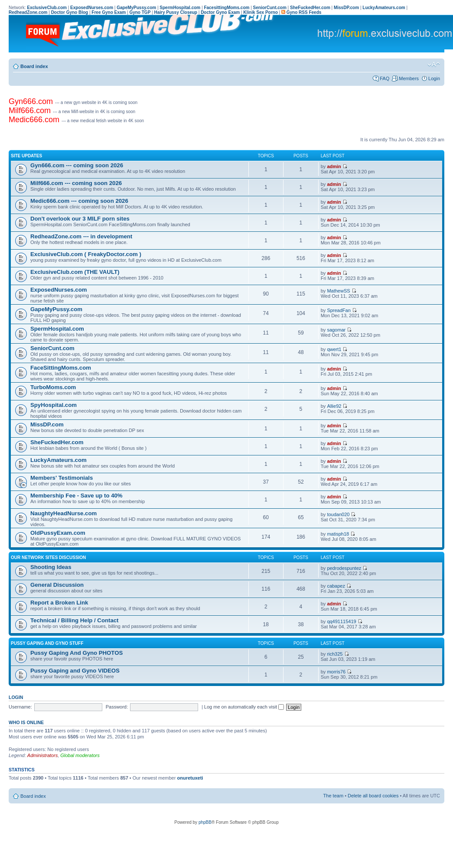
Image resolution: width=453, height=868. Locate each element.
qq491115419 (341, 621)
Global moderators (80, 755)
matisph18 (338, 534)
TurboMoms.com (53, 387)
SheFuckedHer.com (57, 442)
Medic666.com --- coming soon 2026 (79, 201)
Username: (20, 707)
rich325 (335, 654)
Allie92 (334, 406)
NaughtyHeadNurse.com (64, 513)
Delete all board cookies (373, 796)
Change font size (434, 65)
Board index (34, 66)
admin (334, 166)
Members (409, 78)
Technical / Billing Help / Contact (74, 620)
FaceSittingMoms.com (61, 368)
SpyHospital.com (54, 405)
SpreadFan (339, 310)
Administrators (42, 755)
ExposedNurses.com (59, 290)
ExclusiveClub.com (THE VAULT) (75, 272)
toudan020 (338, 514)
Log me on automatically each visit (244, 707)
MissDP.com (47, 424)
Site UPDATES (26, 156)
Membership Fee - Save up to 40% (77, 496)
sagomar (336, 330)
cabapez (336, 586)
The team (333, 796)
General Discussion (57, 585)
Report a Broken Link (59, 603)
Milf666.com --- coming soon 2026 (76, 183)
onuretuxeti (190, 778)
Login (434, 78)
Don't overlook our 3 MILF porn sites (80, 219)
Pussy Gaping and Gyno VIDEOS (75, 671)
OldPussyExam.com (58, 533)
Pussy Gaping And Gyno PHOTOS (77, 653)
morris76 (336, 672)
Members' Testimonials (62, 478)
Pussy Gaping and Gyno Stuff (47, 643)
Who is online (26, 722)
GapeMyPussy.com (56, 309)
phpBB (205, 822)
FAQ (385, 78)
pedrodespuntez (344, 568)
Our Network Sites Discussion (48, 558)
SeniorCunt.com (52, 348)
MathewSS (338, 291)
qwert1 (334, 349)
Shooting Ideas (51, 567)
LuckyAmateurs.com (59, 460)
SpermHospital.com (57, 329)
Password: (117, 707)
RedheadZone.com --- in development (81, 236)
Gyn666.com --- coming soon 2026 (77, 165)
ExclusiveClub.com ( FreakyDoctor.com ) (86, 254)
